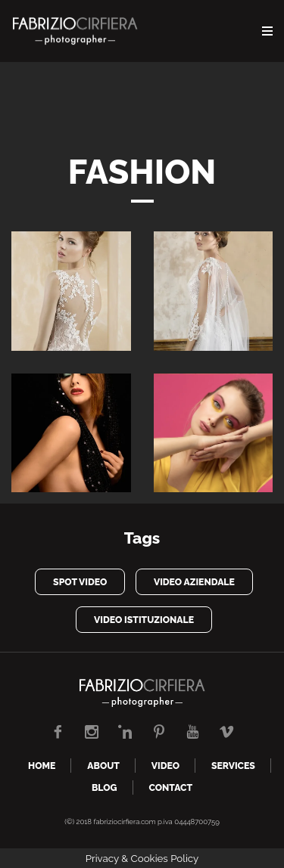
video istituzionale (144, 620)
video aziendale (194, 582)
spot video (80, 582)
